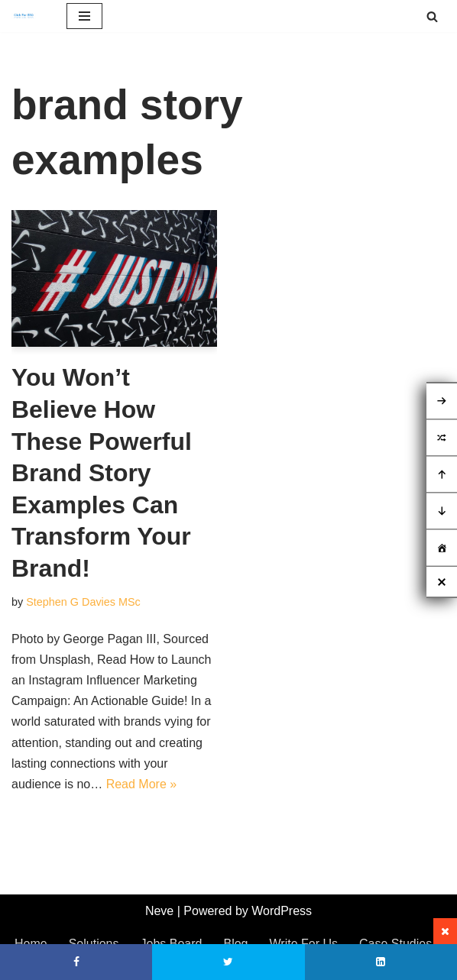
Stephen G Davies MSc (83, 602)
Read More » (142, 784)
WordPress (282, 911)
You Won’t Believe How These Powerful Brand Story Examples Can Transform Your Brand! (102, 473)
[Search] (432, 16)
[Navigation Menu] (84, 16)
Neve (159, 911)
